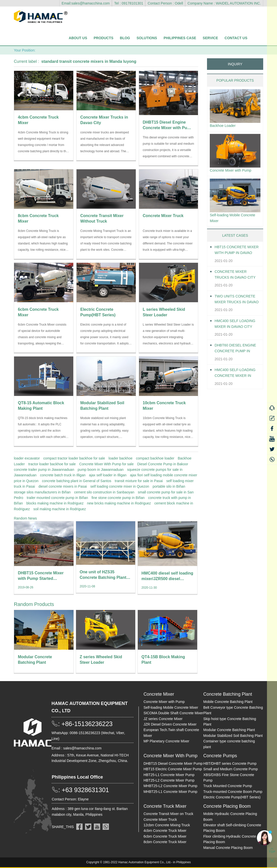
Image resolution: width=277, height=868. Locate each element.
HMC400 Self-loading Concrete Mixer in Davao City (236, 376)
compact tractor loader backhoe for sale (74, 458)
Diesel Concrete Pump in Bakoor (163, 464)
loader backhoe (120, 458)
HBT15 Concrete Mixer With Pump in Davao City (235, 253)
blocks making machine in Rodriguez (55, 503)
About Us (78, 38)
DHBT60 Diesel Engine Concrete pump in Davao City (235, 352)
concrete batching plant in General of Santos (77, 481)
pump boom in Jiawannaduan (101, 470)
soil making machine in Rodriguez (60, 509)
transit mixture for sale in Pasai (139, 481)
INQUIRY (235, 64)
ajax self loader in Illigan (108, 475)
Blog (125, 38)
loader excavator (27, 458)
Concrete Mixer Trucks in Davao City (233, 278)
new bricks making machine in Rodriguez (119, 503)
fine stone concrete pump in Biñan (118, 498)
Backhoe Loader (224, 126)
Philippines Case (180, 38)
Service (210, 38)
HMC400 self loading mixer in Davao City (233, 327)
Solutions (147, 38)
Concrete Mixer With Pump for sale (107, 464)
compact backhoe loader (155, 458)
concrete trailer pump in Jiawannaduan (44, 470)
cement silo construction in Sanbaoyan (104, 492)
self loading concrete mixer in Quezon (120, 486)
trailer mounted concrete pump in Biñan (57, 498)
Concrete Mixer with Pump (233, 171)
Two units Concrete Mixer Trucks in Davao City (233, 303)
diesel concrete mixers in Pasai (63, 486)
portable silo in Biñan (169, 486)
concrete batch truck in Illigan (63, 475)
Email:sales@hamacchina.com (86, 3)
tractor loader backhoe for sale (52, 464)
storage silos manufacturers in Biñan (42, 492)
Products (103, 38)
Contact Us (236, 38)
